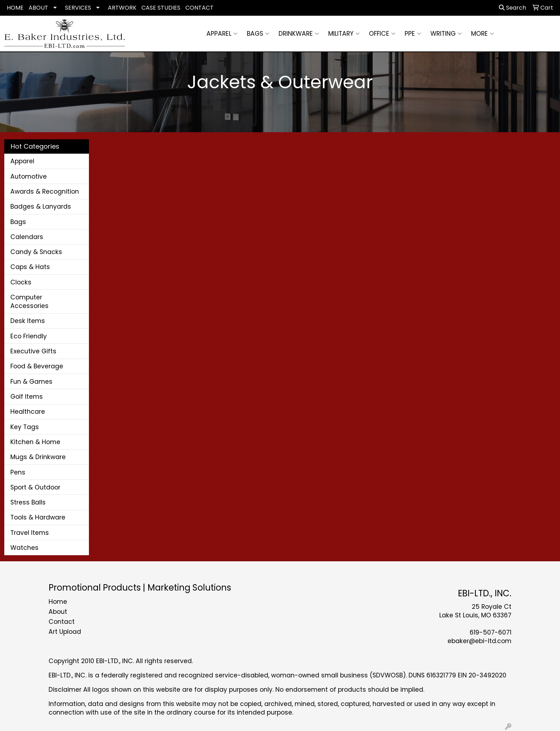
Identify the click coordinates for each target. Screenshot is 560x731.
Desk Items (28, 321)
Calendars (27, 237)
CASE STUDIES (161, 8)
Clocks (21, 282)
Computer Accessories (29, 302)
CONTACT (199, 8)
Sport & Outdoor (35, 487)
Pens (18, 472)
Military (344, 34)
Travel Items (30, 533)
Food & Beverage (37, 366)
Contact (62, 622)
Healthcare (28, 412)
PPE (413, 34)
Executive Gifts (33, 351)
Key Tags (25, 427)
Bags (258, 34)
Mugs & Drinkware (38, 457)
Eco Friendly (29, 336)
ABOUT (38, 8)
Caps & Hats (30, 267)
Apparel (222, 34)
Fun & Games (31, 382)
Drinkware (299, 34)
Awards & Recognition (45, 192)
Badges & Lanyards (41, 207)
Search (512, 8)
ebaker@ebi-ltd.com (479, 641)
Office (382, 34)
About (58, 612)
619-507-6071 (491, 632)
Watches (24, 548)
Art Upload (65, 632)
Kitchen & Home (35, 442)
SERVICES (78, 8)
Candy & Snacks (36, 252)
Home (58, 602)
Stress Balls (28, 502)
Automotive (29, 176)
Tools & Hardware (38, 517)
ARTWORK (122, 8)
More (482, 34)
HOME (15, 8)
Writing (446, 34)
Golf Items (27, 397)
